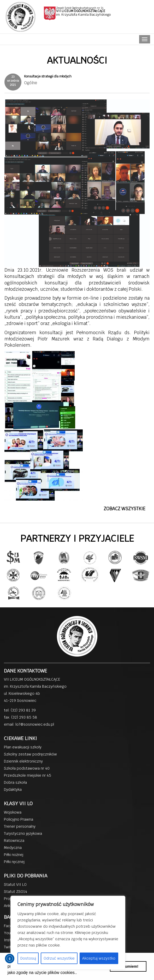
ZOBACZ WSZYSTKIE (125, 509)
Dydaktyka (13, 789)
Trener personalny (20, 826)
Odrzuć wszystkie (59, 958)
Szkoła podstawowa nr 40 (27, 768)
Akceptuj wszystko (99, 958)
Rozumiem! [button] (128, 966)
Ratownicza (14, 841)
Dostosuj (28, 958)
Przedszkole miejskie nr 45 (28, 775)
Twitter (10, 947)
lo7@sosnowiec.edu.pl (35, 724)
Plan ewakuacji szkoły (23, 747)
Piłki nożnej (14, 855)
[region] (68, 933)
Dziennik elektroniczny (23, 761)
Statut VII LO (15, 884)
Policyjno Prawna (19, 819)
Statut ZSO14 (16, 892)
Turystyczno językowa (23, 833)
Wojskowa (13, 812)
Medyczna (13, 848)
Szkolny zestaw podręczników (30, 754)
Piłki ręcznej (14, 862)
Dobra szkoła (15, 782)
